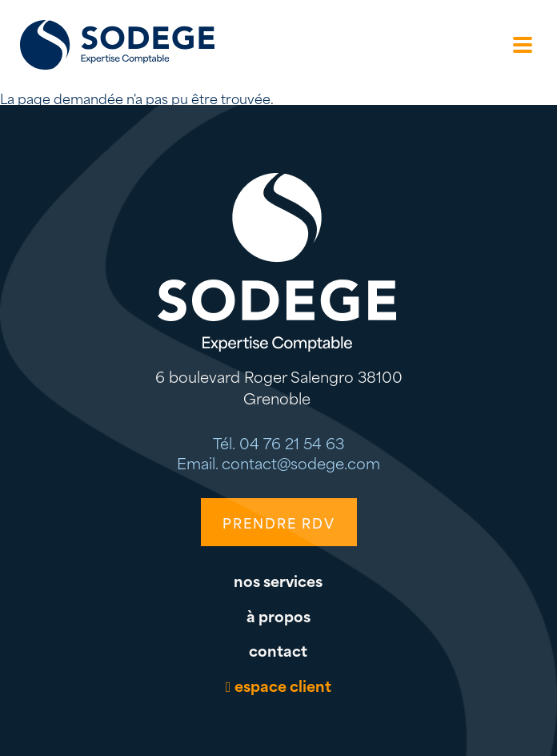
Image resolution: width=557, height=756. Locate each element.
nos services (278, 580)
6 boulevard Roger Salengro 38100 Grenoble (279, 387)
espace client (283, 685)
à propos (278, 615)
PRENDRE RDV (279, 522)
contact (278, 650)
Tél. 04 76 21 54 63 (278, 442)
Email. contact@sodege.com (278, 462)
